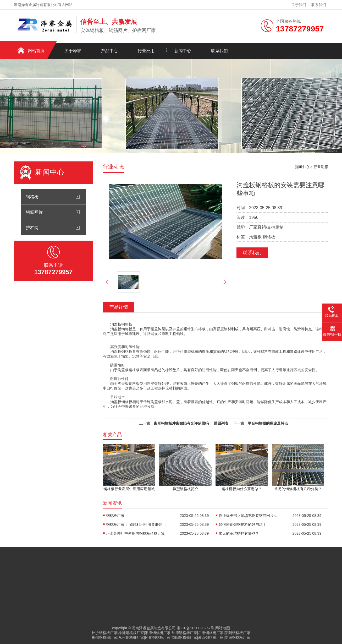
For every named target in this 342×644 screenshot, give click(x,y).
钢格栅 (32, 197)
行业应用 (146, 51)
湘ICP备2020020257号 (195, 628)
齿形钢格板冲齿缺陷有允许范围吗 (181, 423)
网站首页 (36, 51)
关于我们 (299, 5)
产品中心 (109, 51)
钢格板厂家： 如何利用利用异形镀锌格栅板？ (137, 524)
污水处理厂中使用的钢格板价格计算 (135, 533)
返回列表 (221, 423)
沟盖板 (116, 324)
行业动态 (321, 167)
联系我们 (319, 5)
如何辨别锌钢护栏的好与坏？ (242, 524)
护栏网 (32, 228)
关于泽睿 (73, 51)
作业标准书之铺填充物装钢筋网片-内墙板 (250, 516)
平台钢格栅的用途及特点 (268, 423)
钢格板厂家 (115, 516)
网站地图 (223, 628)
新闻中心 (183, 51)
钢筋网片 (34, 212)
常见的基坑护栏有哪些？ (239, 533)
